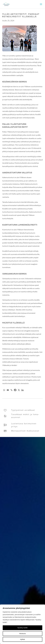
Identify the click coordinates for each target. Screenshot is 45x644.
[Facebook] (15, 390)
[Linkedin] (22, 390)
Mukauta (23, 633)
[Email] (8, 390)
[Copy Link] (11, 390)
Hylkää (22, 639)
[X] (19, 390)
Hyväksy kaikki (22, 628)
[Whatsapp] (4, 390)
